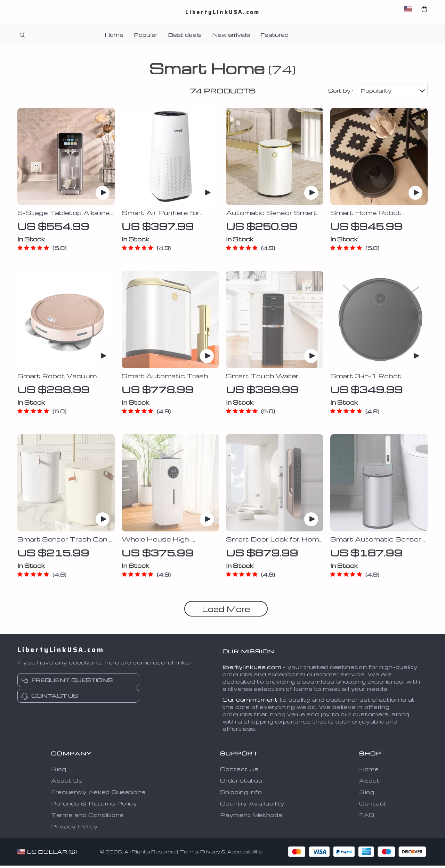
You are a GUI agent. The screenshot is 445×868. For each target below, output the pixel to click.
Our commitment (250, 702)
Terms (189, 854)
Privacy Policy (75, 829)
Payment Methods (251, 817)
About (370, 783)
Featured (274, 35)
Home (114, 35)
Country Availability (252, 806)
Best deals (185, 35)
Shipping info (241, 794)
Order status (241, 783)
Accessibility (244, 854)
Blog (59, 771)
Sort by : (341, 93)
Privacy (210, 854)
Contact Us (239, 771)
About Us (67, 783)
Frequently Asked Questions (98, 794)
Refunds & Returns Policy (94, 806)
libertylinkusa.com (252, 669)
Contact (373, 806)
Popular (146, 35)
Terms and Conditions (87, 817)
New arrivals (231, 35)
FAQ (367, 817)
